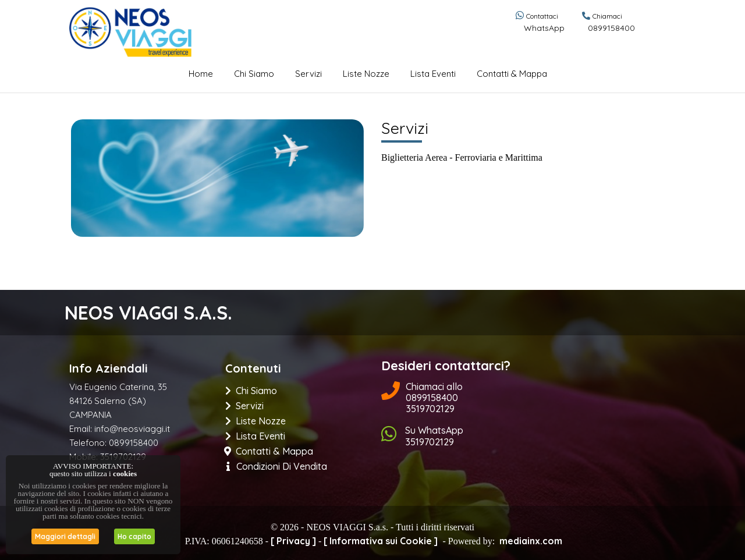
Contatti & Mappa (512, 74)
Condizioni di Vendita (277, 466)
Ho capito (134, 536)
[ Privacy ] (293, 541)
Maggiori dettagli (65, 536)
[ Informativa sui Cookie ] (381, 541)
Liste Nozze (366, 74)
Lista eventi (433, 74)
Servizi (308, 74)
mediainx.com (531, 541)
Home (201, 74)
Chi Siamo (254, 74)
